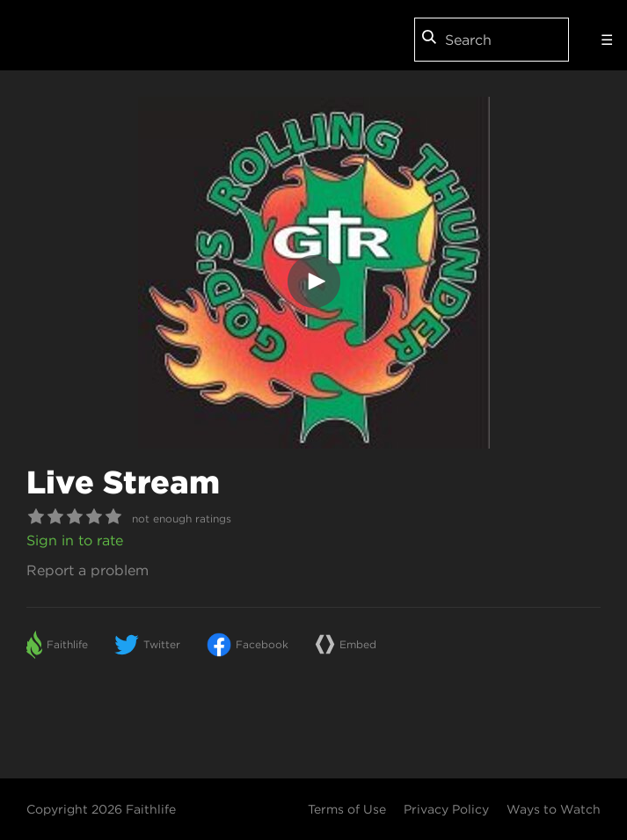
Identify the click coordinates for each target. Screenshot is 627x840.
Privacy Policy (446, 809)
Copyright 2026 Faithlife (101, 809)
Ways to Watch (554, 809)
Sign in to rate (75, 540)
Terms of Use (347, 809)
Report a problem (87, 570)
